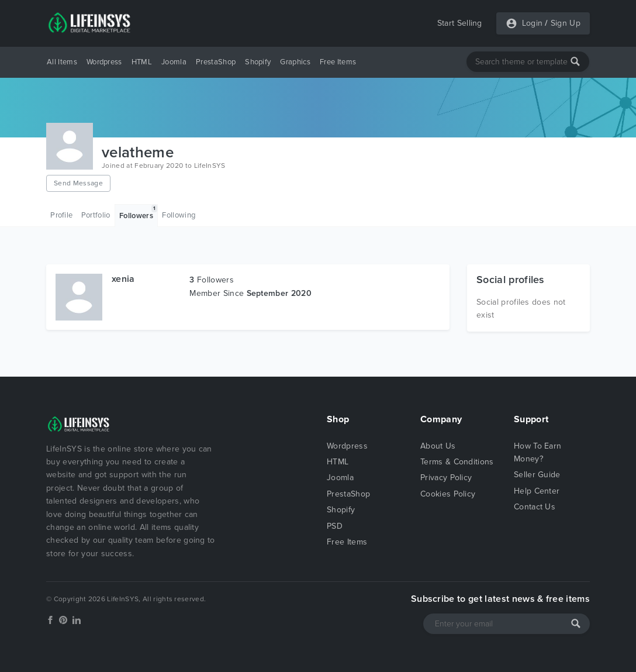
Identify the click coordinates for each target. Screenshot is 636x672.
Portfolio (96, 215)
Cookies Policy (448, 494)
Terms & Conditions (457, 462)
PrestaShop (216, 62)
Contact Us (535, 507)
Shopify (258, 62)
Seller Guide (537, 475)
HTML (142, 62)
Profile (61, 215)
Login (533, 23)
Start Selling (460, 23)
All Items (62, 62)
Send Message (78, 183)
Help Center (537, 491)
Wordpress (104, 62)
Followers (138, 213)
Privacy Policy (446, 478)
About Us (438, 446)
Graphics (295, 62)
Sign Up (566, 23)
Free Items (338, 62)
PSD (335, 526)
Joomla (174, 62)
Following (179, 215)
